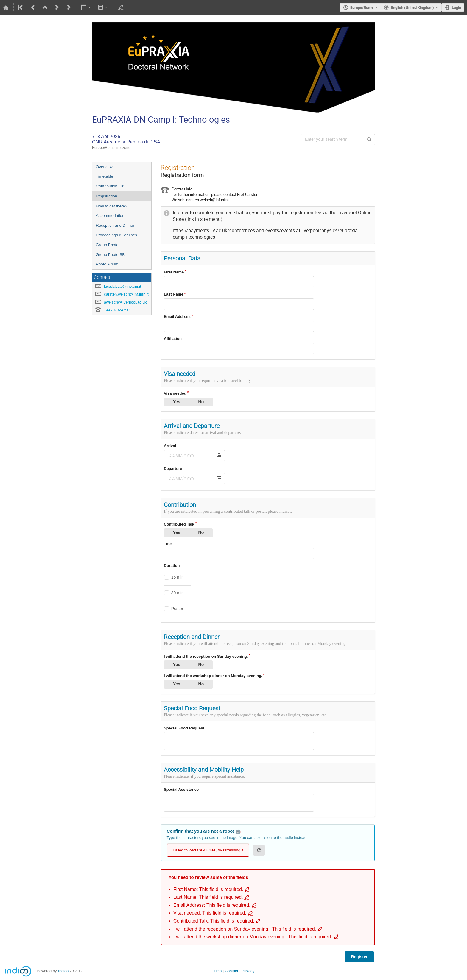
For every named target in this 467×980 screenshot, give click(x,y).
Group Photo (107, 245)
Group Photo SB (110, 255)
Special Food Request (184, 728)
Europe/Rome (362, 7)
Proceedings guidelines (116, 235)
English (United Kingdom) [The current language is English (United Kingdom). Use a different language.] (412, 7)
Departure (173, 469)
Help (218, 971)
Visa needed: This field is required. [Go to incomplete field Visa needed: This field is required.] (210, 913)
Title (168, 544)
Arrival (170, 446)
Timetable (105, 176)
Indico (63, 971)
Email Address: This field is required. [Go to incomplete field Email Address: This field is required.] (212, 905)
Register (359, 957)
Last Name (174, 294)
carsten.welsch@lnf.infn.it (126, 294)
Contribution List (110, 186)
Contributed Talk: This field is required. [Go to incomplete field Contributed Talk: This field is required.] (214, 921)
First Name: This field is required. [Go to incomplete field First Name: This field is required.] (208, 889)
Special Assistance (181, 789)
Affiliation (173, 339)
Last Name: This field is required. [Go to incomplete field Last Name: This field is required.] (208, 897)
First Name (174, 272)
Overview (104, 167)
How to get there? (112, 206)
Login (456, 7)
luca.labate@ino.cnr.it (123, 286)
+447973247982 (118, 310)
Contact (232, 971)
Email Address (177, 316)
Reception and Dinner (115, 225)
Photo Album (107, 264)
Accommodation (110, 216)
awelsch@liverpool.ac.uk (125, 302)
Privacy (248, 971)
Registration (106, 196)
